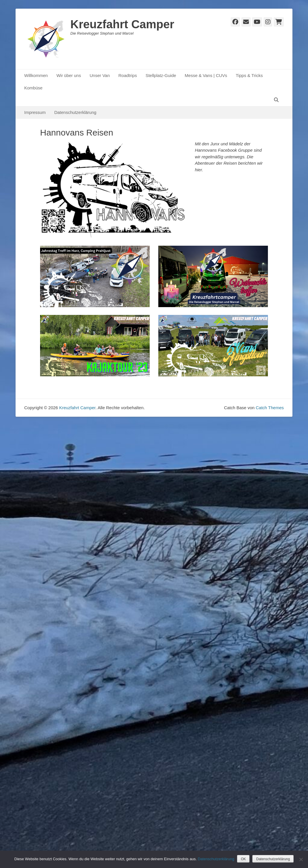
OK (243, 859)
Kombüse (33, 88)
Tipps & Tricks (249, 75)
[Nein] (301, 859)
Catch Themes (270, 408)
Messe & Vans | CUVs (206, 75)
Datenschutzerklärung (75, 112)
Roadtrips (127, 75)
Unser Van (100, 75)
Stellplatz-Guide (161, 75)
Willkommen (36, 75)
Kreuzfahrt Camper (122, 24)
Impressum (35, 112)
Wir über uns (69, 75)
